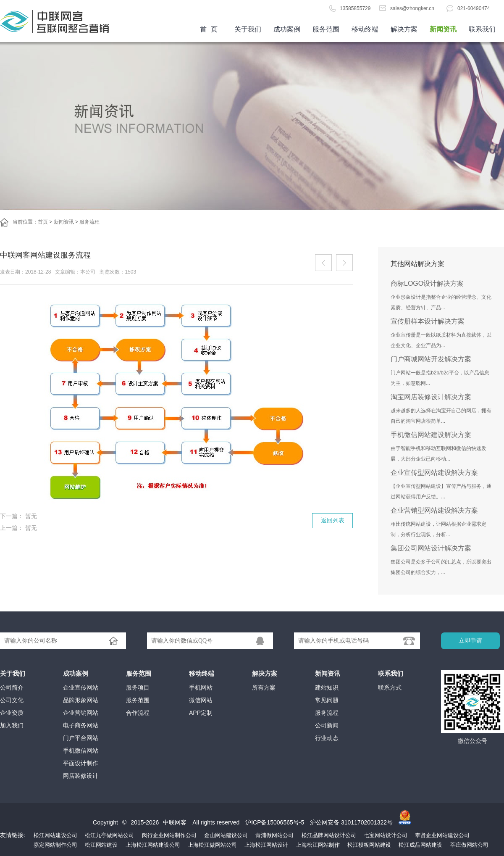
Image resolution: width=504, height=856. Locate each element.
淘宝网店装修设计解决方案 (431, 397)
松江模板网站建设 (369, 845)
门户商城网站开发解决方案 (431, 359)
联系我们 (482, 29)
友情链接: (13, 835)
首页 (63, 21)
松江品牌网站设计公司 (329, 835)
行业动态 (327, 738)
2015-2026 (145, 822)
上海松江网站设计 (266, 845)
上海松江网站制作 (318, 845)
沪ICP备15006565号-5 (275, 822)
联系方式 (390, 687)
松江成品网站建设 (420, 845)
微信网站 (201, 700)
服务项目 (138, 687)
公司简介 (12, 687)
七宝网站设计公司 (386, 835)
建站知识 (327, 687)
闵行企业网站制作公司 (169, 835)
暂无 (323, 263)
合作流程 (138, 713)
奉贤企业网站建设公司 (442, 835)
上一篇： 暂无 (18, 528)
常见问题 (327, 700)
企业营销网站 (81, 713)
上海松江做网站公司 (212, 845)
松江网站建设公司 (55, 835)
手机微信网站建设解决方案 (431, 435)
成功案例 (287, 29)
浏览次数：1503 (118, 272)
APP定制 (201, 713)
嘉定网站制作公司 (55, 845)
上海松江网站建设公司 (153, 845)
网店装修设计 (81, 776)
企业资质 (12, 713)
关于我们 (248, 29)
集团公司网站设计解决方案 (431, 548)
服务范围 (326, 29)
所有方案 (264, 687)
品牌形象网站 (81, 700)
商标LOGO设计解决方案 (427, 283)
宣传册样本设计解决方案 (428, 321)
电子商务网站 (81, 725)
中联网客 (175, 822)
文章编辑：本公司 (75, 272)
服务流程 (89, 222)
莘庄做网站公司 (469, 845)
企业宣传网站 (81, 687)
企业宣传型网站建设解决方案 (434, 473)
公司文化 (12, 700)
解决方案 (404, 29)
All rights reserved (217, 822)
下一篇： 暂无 (18, 516)
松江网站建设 (101, 845)
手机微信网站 (81, 751)
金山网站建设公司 (226, 835)
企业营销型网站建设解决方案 (434, 510)
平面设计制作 (81, 763)
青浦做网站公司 (274, 835)
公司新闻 (327, 725)
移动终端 (365, 29)
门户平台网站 (81, 738)
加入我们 (12, 725)
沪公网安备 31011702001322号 (351, 822)
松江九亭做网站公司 (109, 835)
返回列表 (333, 520)
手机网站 (201, 687)
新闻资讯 (443, 29)
